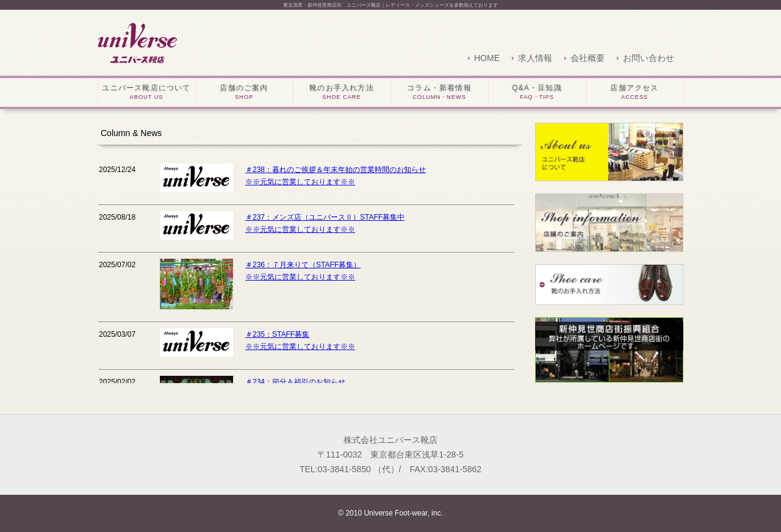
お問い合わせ (649, 58)
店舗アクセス (635, 93)
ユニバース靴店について (147, 93)
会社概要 (588, 58)
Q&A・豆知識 (537, 93)
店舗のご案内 (244, 93)
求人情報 (535, 58)
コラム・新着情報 (440, 93)
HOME (487, 58)
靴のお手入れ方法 (342, 93)
